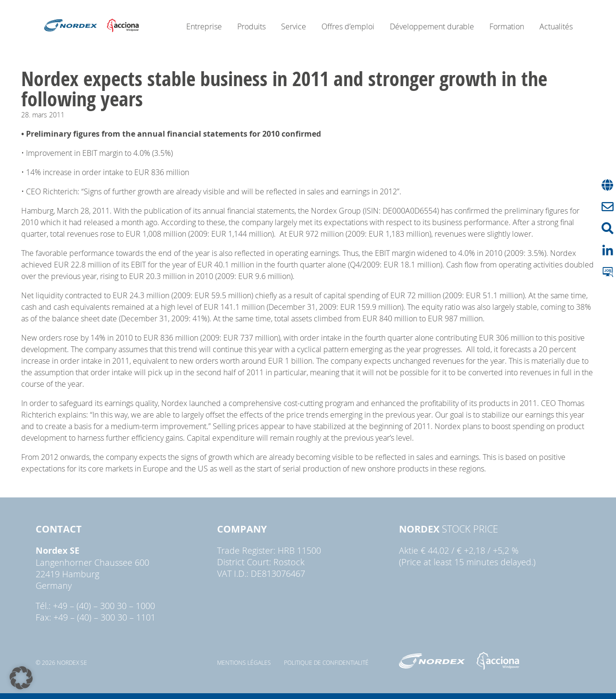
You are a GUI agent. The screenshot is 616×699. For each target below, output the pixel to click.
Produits (251, 26)
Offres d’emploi (348, 26)
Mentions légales (244, 662)
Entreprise (204, 26)
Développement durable (432, 26)
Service (294, 26)
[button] (21, 678)
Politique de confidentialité (326, 662)
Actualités (556, 26)
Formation (507, 26)
